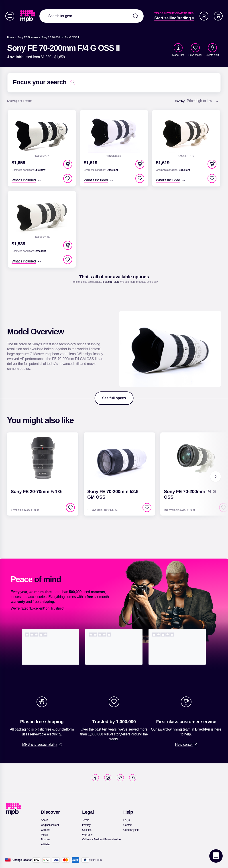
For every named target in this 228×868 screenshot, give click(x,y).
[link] (28, 16)
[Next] (216, 477)
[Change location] (22, 860)
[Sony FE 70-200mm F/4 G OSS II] (60, 37)
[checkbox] (195, 48)
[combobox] (92, 16)
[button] (68, 164)
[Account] (204, 16)
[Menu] (10, 16)
